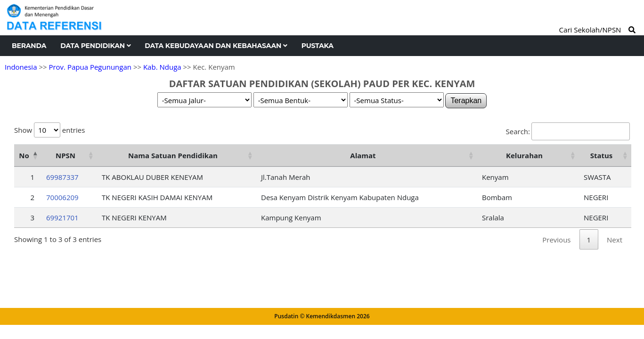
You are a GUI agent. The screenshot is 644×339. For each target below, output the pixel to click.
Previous (556, 240)
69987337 (62, 177)
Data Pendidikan (95, 46)
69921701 (62, 218)
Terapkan (466, 101)
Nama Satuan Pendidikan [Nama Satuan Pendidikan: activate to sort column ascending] (173, 155)
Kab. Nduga (162, 67)
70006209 (62, 197)
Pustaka (318, 46)
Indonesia (21, 67)
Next (615, 240)
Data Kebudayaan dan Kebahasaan (216, 46)
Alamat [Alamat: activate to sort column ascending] (363, 155)
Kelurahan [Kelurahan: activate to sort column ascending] (524, 155)
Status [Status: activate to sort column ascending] (602, 155)
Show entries (49, 130)
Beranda (29, 46)
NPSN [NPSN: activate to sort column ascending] (65, 155)
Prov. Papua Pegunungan (90, 67)
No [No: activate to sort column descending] (24, 155)
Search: (568, 131)
